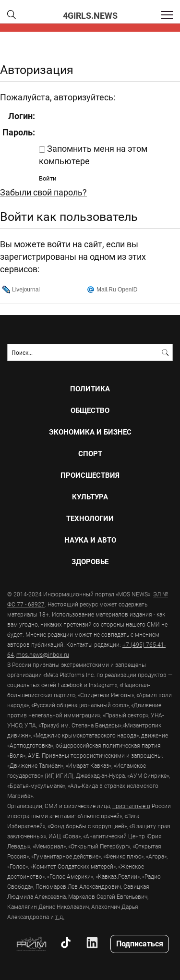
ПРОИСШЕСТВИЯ (90, 475)
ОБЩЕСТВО (90, 410)
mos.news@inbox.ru (43, 654)
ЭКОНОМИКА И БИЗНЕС (90, 432)
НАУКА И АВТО (90, 540)
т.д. (60, 917)
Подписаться (140, 943)
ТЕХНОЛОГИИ (90, 518)
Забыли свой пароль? (43, 192)
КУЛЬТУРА (90, 497)
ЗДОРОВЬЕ (90, 562)
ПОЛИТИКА (90, 389)
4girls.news (90, 15)
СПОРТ (90, 454)
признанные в (131, 806)
